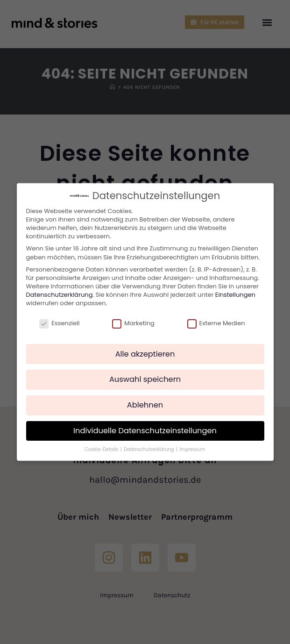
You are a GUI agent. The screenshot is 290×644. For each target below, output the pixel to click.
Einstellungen (235, 295)
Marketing (133, 323)
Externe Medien (216, 323)
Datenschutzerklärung (60, 295)
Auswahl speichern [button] (145, 379)
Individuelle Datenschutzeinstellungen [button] (145, 431)
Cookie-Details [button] (102, 449)
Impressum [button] (192, 449)
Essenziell (59, 323)
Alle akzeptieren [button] (145, 354)
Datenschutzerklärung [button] (149, 449)
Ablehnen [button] (145, 405)
